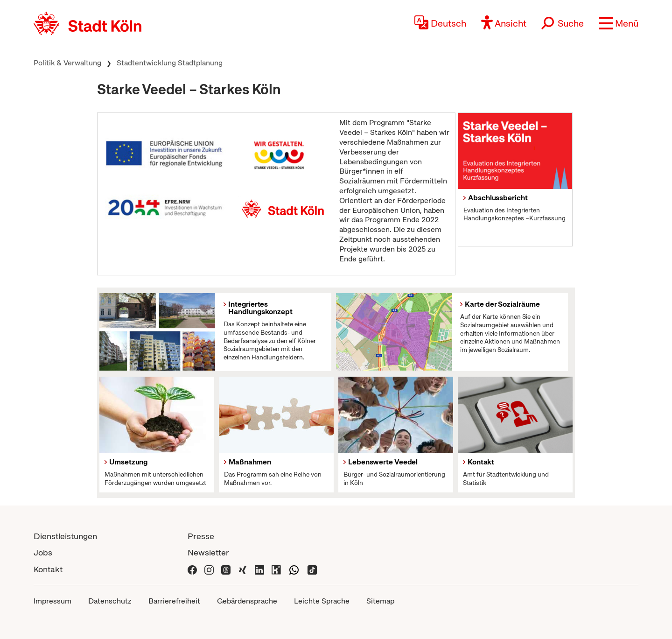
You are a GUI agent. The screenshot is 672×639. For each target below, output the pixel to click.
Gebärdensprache (247, 601)
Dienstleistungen (65, 536)
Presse (201, 536)
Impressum (52, 601)
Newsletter (208, 552)
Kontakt (48, 569)
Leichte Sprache (322, 601)
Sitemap (380, 601)
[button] (619, 23)
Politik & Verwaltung (67, 63)
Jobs (43, 552)
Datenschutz (110, 601)
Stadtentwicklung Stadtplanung (170, 63)
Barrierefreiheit (174, 601)
